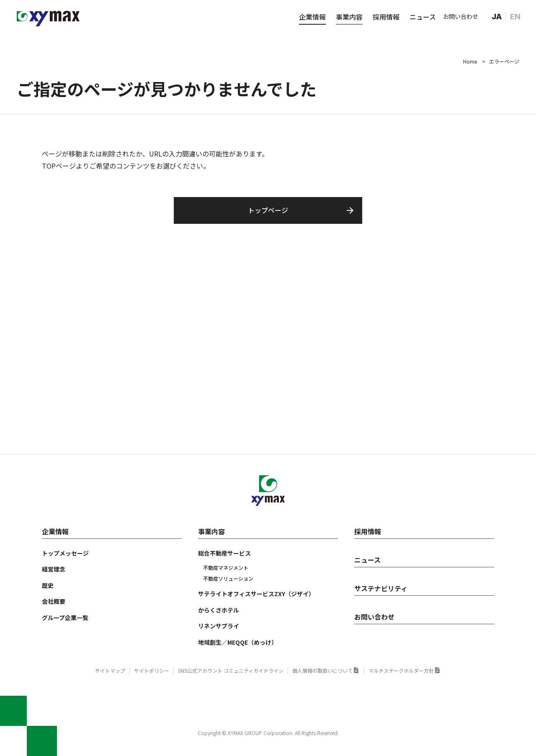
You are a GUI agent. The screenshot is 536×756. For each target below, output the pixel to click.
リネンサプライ (219, 626)
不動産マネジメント (226, 568)
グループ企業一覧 (65, 618)
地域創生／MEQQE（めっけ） (238, 642)
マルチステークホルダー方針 (401, 670)
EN (515, 17)
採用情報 (386, 17)
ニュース (423, 17)
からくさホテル (219, 610)
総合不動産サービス (224, 553)
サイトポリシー (152, 670)
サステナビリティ (381, 588)
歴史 (48, 585)
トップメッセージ (65, 553)
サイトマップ (110, 670)
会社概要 (54, 601)
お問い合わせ (461, 16)
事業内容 (349, 17)
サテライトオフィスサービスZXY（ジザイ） (256, 594)
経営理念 (54, 569)
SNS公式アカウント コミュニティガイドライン (231, 670)
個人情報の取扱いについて (322, 670)
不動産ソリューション (228, 578)
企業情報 (312, 17)
